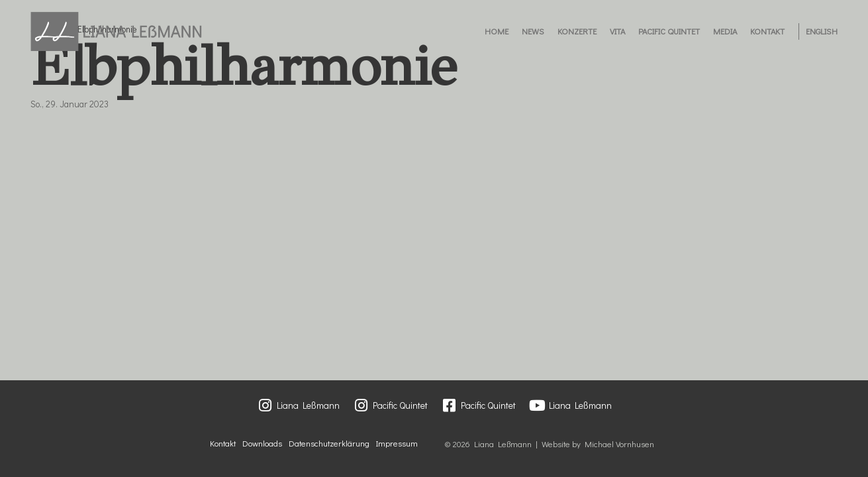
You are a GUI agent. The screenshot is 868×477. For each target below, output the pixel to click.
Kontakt (767, 31)
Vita (617, 31)
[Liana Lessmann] (116, 31)
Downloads (262, 443)
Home (497, 31)
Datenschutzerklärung (329, 443)
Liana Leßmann (308, 405)
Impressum (397, 443)
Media (725, 31)
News (533, 31)
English (822, 31)
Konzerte (577, 31)
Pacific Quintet (669, 31)
